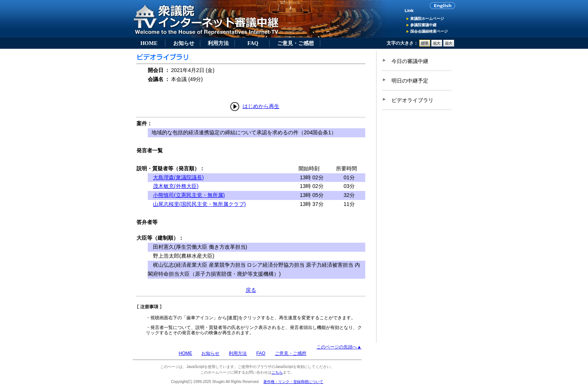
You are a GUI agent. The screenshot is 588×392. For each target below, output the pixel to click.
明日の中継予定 (410, 81)
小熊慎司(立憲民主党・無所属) (189, 195)
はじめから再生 (261, 106)
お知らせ (184, 43)
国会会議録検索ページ (429, 31)
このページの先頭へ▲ (339, 347)
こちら (277, 372)
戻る (251, 290)
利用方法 (218, 43)
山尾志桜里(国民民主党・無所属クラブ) (199, 204)
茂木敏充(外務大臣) (176, 186)
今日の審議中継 (410, 61)
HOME (149, 43)
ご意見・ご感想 (295, 43)
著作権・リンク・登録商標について (293, 382)
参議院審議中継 (423, 25)
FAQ (253, 43)
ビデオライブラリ (412, 100)
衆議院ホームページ (427, 19)
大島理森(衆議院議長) (178, 177)
